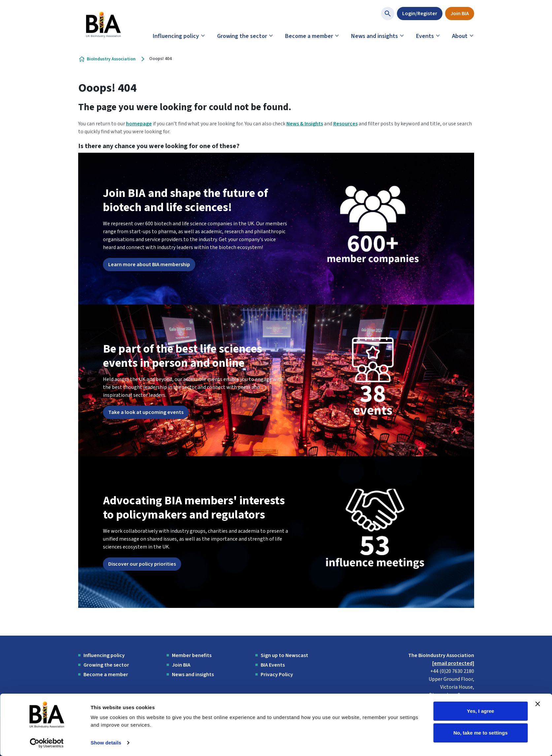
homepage (139, 124)
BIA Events (273, 665)
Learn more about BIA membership (149, 265)
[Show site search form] (388, 14)
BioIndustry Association (111, 59)
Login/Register (420, 14)
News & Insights (305, 124)
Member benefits (192, 655)
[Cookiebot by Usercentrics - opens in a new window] (47, 743)
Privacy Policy (277, 675)
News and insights (374, 36)
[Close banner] (538, 704)
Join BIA (460, 14)
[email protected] (453, 663)
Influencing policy (176, 36)
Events (425, 36)
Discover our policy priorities (142, 564)
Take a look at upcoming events (146, 412)
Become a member (309, 36)
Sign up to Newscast (284, 655)
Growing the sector (242, 36)
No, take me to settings (480, 732)
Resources (345, 124)
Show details (106, 743)
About (460, 36)
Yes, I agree (481, 711)
